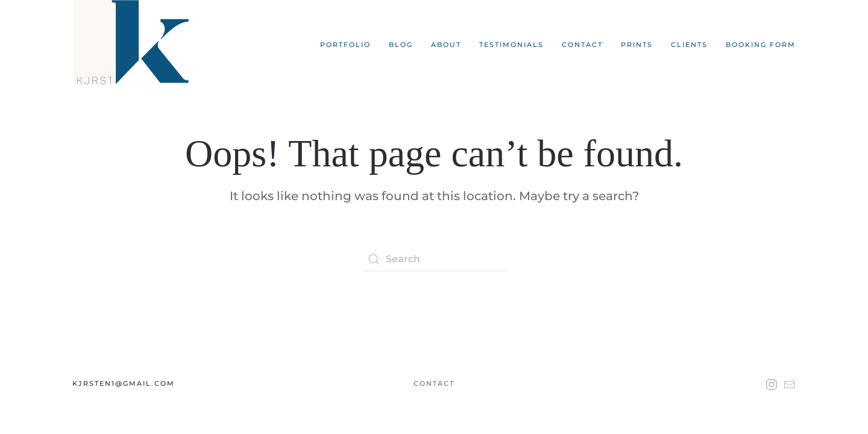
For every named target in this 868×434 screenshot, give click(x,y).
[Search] (434, 259)
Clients (689, 45)
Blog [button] (401, 45)
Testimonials (511, 45)
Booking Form (761, 45)
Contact (582, 45)
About (446, 45)
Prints (637, 45)
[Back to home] (134, 45)
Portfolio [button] (345, 45)
